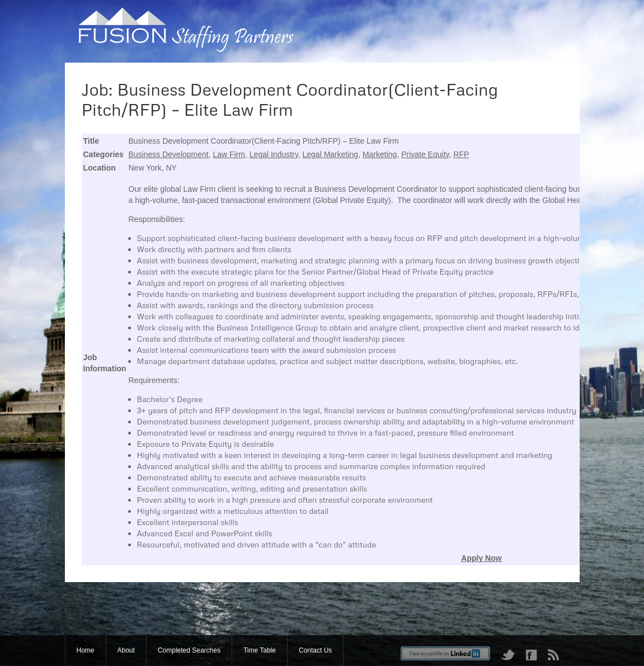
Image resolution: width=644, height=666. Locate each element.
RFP (461, 154)
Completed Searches (189, 650)
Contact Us (315, 650)
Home (86, 650)
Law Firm (229, 154)
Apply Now (481, 558)
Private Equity (425, 154)
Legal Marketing (331, 154)
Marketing (380, 154)
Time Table (260, 650)
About (126, 650)
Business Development (169, 154)
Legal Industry (274, 154)
